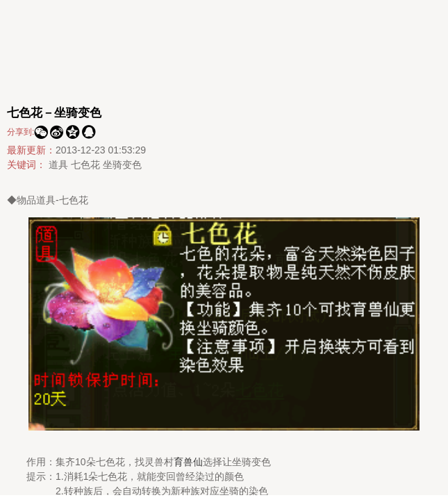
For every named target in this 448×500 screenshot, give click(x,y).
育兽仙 (188, 462)
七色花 (85, 165)
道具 (58, 165)
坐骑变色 (122, 165)
